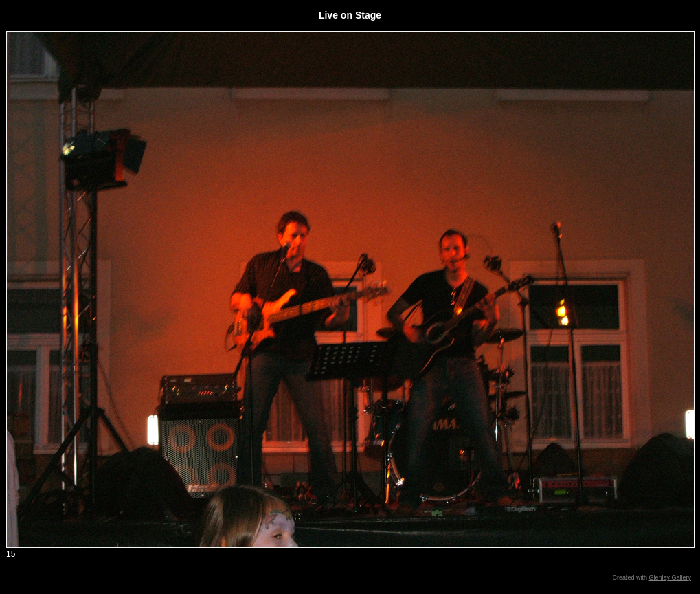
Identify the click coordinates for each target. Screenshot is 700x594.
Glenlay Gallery (670, 577)
